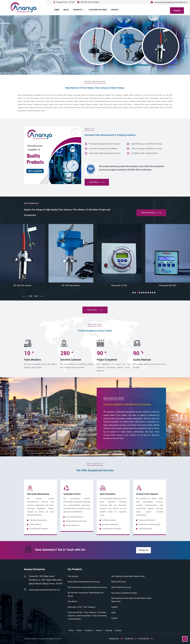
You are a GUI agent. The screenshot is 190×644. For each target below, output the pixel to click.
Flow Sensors (73, 576)
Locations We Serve (98, 10)
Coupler (114, 618)
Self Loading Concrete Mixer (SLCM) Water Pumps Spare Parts (131, 600)
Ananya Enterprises (38, 639)
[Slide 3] (96, 71)
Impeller (114, 607)
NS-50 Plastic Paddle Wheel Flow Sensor (84, 582)
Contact (115, 10)
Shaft (113, 613)
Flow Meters (73, 602)
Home (57, 10)
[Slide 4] (97, 71)
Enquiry (118, 630)
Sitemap (109, 630)
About (66, 10)
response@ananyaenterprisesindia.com (171, 2)
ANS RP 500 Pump (119, 582)
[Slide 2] (94, 71)
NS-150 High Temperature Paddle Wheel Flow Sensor (86, 594)
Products (78, 10)
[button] (133, 293)
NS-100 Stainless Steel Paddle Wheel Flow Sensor (87, 587)
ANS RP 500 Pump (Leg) (121, 587)
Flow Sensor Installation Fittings (124, 593)
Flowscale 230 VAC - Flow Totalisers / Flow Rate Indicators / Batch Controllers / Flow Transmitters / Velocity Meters (87, 616)
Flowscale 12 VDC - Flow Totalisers (81, 607)
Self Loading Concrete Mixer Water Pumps (128, 576)
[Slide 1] (93, 71)
